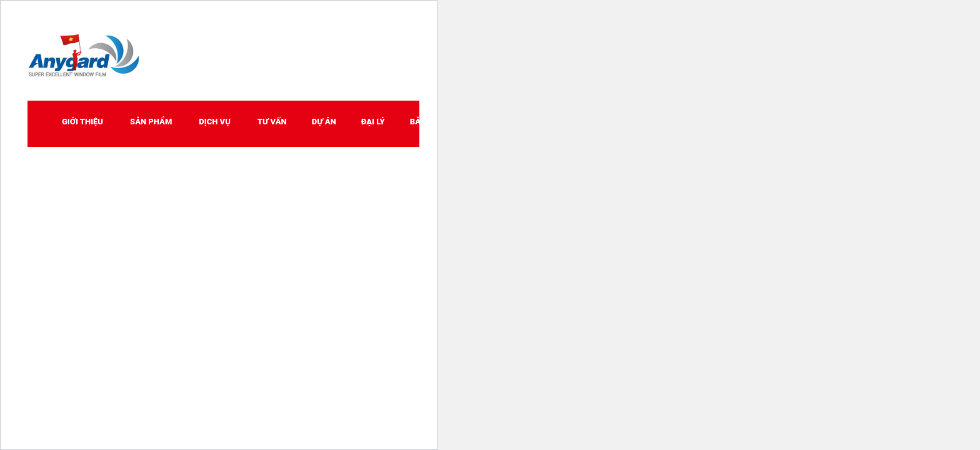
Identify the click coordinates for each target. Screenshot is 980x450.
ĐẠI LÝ (373, 122)
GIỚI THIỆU (82, 122)
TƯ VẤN (272, 122)
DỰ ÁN (324, 122)
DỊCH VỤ (214, 122)
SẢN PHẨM (151, 122)
